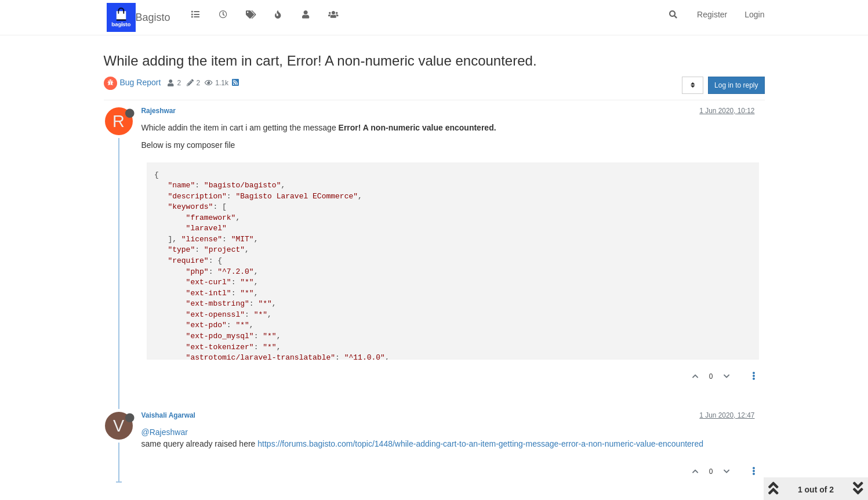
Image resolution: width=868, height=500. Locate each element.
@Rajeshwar (165, 432)
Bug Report (141, 82)
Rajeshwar (159, 111)
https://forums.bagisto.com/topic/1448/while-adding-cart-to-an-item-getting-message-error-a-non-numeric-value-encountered (480, 444)
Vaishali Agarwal (168, 415)
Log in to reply (736, 85)
